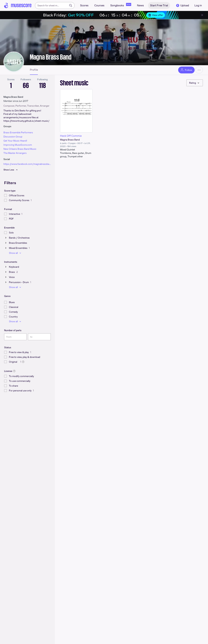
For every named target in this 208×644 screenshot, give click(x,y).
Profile (34, 70)
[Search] (71, 5)
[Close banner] (202, 15)
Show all (15, 253)
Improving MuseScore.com (18, 145)
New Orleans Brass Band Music (20, 149)
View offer (156, 15)
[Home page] (18, 5)
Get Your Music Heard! (15, 141)
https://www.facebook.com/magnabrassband (27, 164)
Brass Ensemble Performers (18, 132)
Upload (182, 5)
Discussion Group (13, 137)
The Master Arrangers (15, 153)
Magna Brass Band (51, 57)
